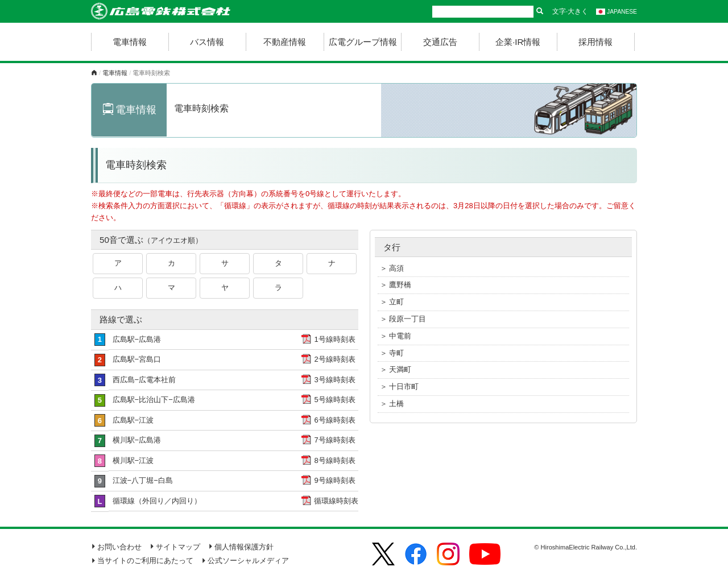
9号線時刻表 (334, 480)
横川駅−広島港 (137, 440)
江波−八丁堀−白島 (143, 480)
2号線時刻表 (334, 359)
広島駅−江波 (133, 420)
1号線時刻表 (334, 339)
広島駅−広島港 (137, 339)
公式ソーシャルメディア (245, 561)
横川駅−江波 (133, 460)
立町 (396, 302)
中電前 (400, 336)
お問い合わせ (116, 547)
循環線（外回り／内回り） (157, 501)
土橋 (396, 404)
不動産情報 (285, 42)
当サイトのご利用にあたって (142, 561)
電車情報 (130, 42)
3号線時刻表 (334, 380)
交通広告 (440, 42)
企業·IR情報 (518, 42)
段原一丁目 (408, 319)
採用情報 (595, 42)
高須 (396, 268)
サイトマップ (175, 547)
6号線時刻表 (334, 420)
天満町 (400, 369)
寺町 (396, 353)
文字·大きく (570, 11)
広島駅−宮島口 (137, 359)
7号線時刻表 (334, 440)
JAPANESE (617, 12)
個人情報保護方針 (241, 547)
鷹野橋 (400, 285)
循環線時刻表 (336, 501)
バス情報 (207, 42)
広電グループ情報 (363, 42)
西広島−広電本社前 (144, 380)
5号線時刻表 (334, 400)
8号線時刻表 (334, 460)
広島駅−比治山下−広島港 (154, 400)
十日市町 (404, 386)
